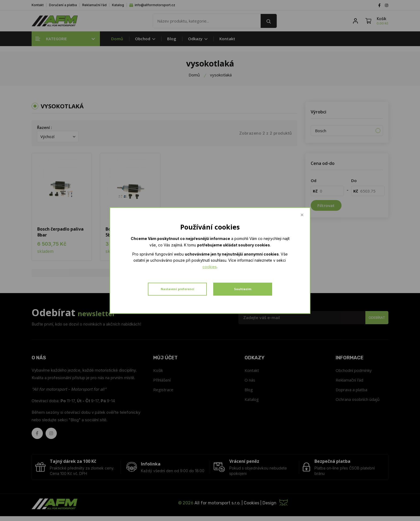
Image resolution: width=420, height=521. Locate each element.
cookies (280, 265)
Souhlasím (243, 286)
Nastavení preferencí (177, 286)
